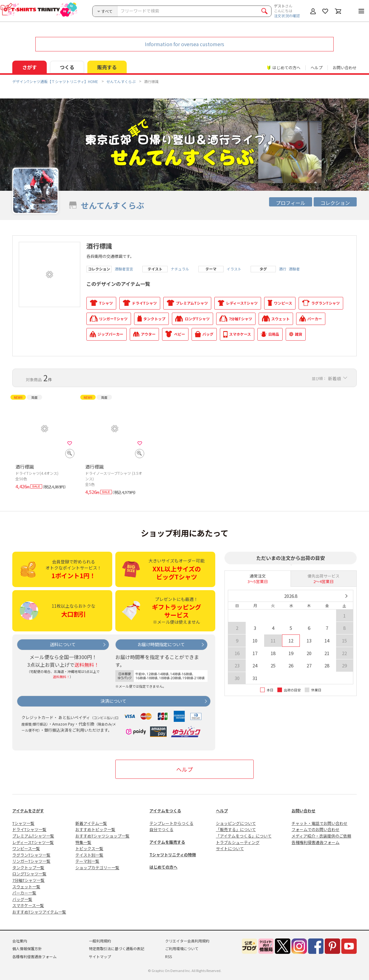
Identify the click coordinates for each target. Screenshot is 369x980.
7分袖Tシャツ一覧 (28, 880)
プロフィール (291, 203)
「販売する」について (236, 829)
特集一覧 (83, 842)
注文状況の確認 (287, 16)
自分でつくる (161, 829)
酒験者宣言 (124, 269)
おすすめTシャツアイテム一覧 (39, 912)
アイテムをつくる (165, 811)
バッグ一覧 (22, 899)
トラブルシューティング (238, 842)
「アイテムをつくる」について (244, 836)
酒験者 (294, 269)
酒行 (283, 269)
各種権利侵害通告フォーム (315, 842)
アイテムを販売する (167, 842)
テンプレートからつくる (171, 823)
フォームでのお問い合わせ (315, 829)
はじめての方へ (163, 867)
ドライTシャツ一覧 (29, 829)
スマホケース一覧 (28, 905)
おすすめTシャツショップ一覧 (102, 836)
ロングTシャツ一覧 (29, 874)
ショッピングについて (236, 823)
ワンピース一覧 (26, 848)
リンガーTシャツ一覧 (31, 861)
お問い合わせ (345, 68)
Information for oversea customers (184, 44)
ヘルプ (317, 68)
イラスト (234, 269)
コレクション (335, 203)
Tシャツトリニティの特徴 (173, 855)
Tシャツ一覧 (23, 823)
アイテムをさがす (28, 811)
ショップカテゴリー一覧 (97, 868)
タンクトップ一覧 (28, 868)
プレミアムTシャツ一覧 (33, 836)
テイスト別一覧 (89, 855)
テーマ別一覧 (87, 861)
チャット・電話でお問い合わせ (319, 823)
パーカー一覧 (24, 893)
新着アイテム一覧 (91, 823)
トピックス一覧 (89, 848)
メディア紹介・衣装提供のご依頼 (321, 836)
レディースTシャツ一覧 (33, 842)
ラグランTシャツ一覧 (31, 855)
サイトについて (230, 848)
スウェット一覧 (26, 887)
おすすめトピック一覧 (95, 829)
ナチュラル (180, 269)
